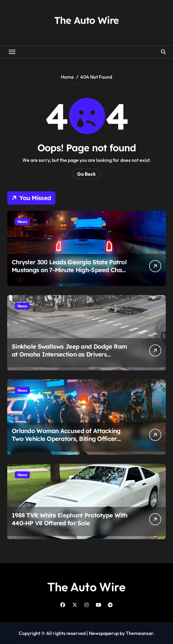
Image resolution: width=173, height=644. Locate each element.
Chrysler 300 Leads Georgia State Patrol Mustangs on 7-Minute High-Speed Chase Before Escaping (70, 270)
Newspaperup (104, 633)
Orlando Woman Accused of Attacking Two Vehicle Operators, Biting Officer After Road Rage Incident (66, 439)
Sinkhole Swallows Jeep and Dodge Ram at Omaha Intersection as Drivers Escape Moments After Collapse (69, 354)
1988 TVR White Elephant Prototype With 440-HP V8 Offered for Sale (70, 519)
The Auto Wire (86, 20)
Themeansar (139, 633)
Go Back (86, 174)
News (22, 221)
